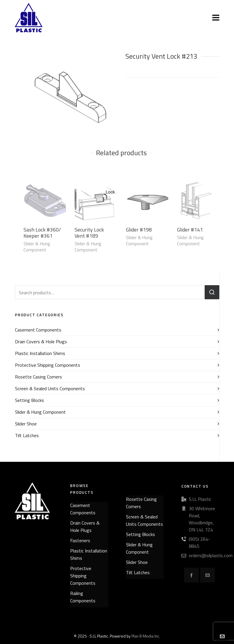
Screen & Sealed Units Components (50, 388)
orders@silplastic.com (211, 555)
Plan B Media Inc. (146, 636)
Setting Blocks (30, 400)
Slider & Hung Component (37, 247)
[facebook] (191, 575)
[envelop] (208, 575)
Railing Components (83, 597)
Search (212, 292)
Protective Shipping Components (48, 365)
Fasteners (80, 540)
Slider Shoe (26, 424)
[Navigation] (216, 18)
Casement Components (38, 330)
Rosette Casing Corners (38, 377)
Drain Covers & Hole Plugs (41, 342)
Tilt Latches (27, 435)
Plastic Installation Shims (40, 353)
